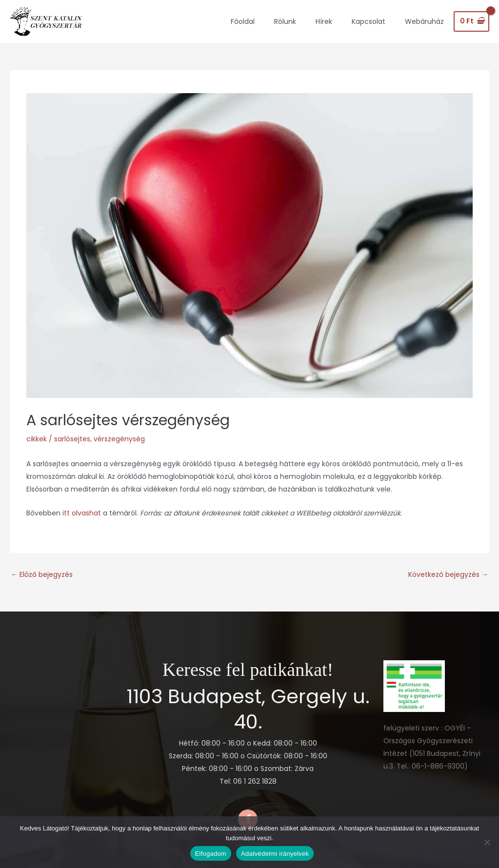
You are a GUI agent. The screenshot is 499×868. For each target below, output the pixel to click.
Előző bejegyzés (42, 574)
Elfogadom (211, 854)
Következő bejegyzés (448, 574)
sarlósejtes (72, 439)
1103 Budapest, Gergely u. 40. (248, 709)
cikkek (37, 439)
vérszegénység (119, 439)
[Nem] (487, 842)
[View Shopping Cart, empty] (471, 21)
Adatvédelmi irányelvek (275, 854)
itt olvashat (83, 513)
